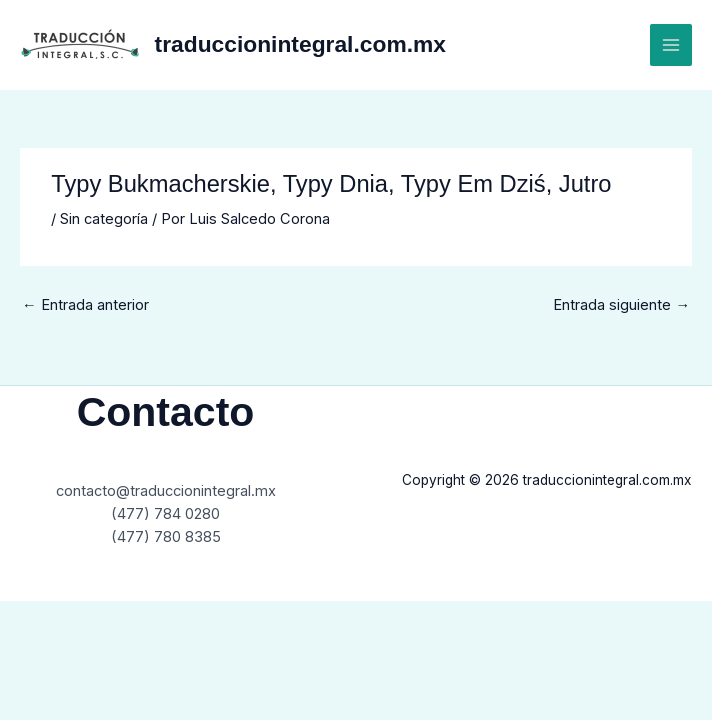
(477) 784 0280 (165, 514)
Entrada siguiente (621, 305)
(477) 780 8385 (166, 537)
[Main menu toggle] (671, 45)
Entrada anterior (85, 305)
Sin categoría (104, 219)
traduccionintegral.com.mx (300, 44)
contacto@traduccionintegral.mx (166, 491)
